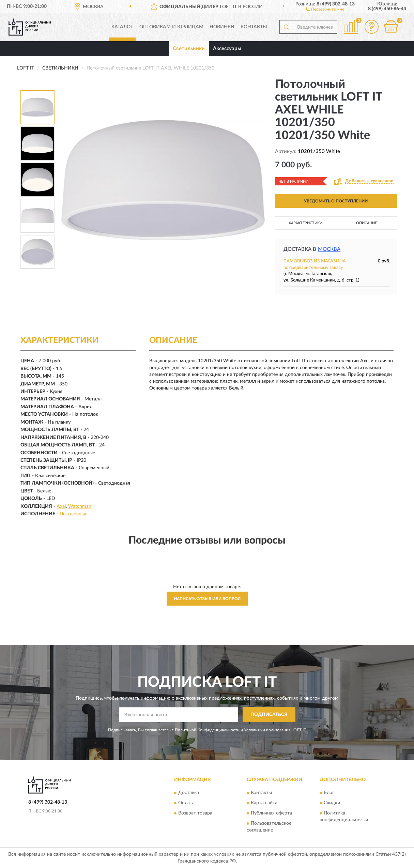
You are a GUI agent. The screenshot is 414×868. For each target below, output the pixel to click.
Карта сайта (264, 803)
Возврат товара (195, 813)
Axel (61, 506)
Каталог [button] (122, 27)
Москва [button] (329, 249)
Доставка (189, 793)
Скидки (332, 803)
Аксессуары (227, 49)
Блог (329, 793)
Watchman (80, 506)
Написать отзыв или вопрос (207, 599)
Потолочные (73, 514)
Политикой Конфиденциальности (207, 730)
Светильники (189, 49)
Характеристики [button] (305, 223)
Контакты (254, 27)
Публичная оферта (271, 813)
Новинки (222, 27)
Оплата (186, 803)
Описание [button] (366, 223)
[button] (325, 9)
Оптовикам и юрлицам (171, 27)
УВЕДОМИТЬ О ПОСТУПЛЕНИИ (336, 201)
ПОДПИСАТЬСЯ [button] (269, 715)
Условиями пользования (267, 730)
